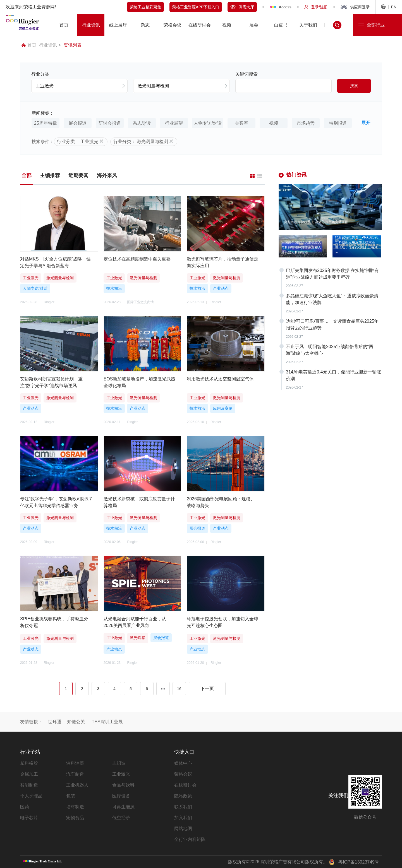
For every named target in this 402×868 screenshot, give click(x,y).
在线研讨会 (185, 785)
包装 (71, 796)
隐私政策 (183, 796)
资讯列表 (73, 45)
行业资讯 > (50, 45)
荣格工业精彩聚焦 (145, 7)
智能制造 (29, 785)
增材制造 (75, 807)
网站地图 (183, 829)
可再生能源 (123, 807)
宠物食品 (75, 818)
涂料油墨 (75, 763)
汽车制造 (75, 774)
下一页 (207, 689)
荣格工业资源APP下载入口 (196, 7)
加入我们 (183, 818)
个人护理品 (31, 796)
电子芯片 (29, 818)
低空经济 (121, 818)
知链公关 (76, 722)
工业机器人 (77, 785)
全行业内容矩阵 (190, 839)
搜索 (354, 86)
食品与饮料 (123, 785)
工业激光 (121, 774)
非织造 (119, 763)
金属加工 (29, 774)
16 (179, 689)
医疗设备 (121, 796)
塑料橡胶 (29, 763)
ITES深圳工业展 (107, 722)
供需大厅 (242, 7)
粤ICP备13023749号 (359, 862)
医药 (25, 807)
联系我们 (183, 807)
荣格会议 (183, 774)
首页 (29, 45)
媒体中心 (183, 763)
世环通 (55, 722)
